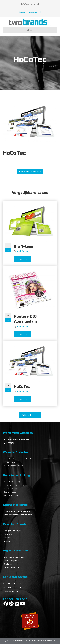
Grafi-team (24, 247)
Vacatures (8, 541)
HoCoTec (22, 387)
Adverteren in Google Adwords (17, 511)
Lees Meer (25, 259)
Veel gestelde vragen (13, 531)
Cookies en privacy (12, 561)
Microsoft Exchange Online (15, 495)
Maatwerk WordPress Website (16, 439)
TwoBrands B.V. (49, 641)
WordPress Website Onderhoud (17, 459)
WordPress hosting (12, 482)
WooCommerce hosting (14, 485)
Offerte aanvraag (11, 567)
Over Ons (8, 534)
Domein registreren (12, 492)
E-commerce (9, 443)
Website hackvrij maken (14, 466)
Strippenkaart (9, 462)
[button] (30, 172)
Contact (7, 538)
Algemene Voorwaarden (14, 557)
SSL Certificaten (10, 489)
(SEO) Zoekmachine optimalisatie (18, 515)
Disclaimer (8, 564)
